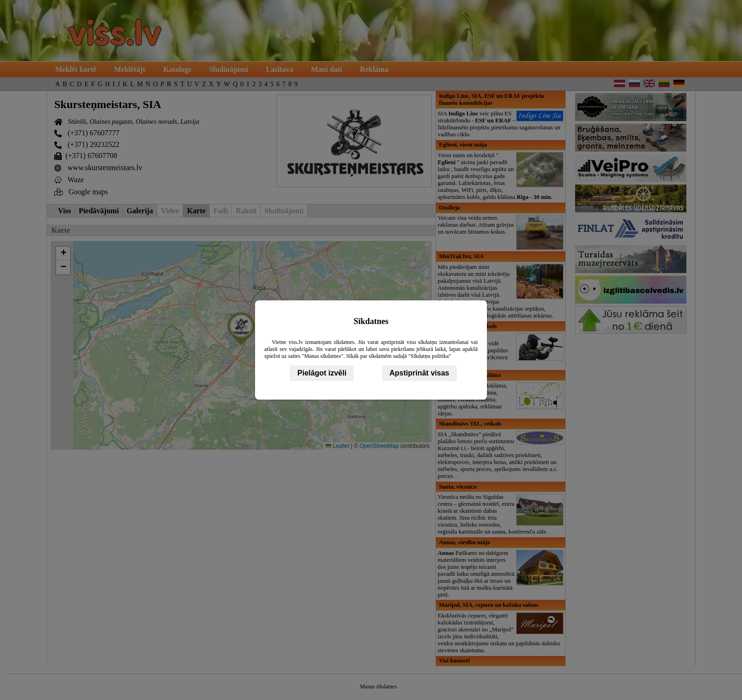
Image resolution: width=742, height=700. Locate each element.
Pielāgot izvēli (322, 373)
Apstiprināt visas (419, 373)
